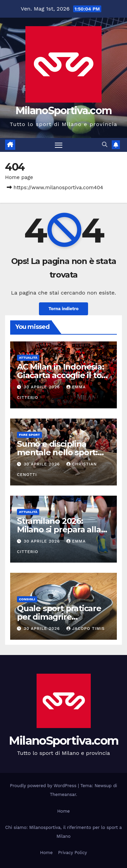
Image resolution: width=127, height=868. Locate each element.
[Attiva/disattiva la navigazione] (59, 145)
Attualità (28, 358)
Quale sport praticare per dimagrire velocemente (59, 617)
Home (63, 811)
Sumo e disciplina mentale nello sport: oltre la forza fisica (57, 452)
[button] (105, 145)
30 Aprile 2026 (43, 387)
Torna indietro (63, 309)
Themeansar (63, 794)
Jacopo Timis (86, 628)
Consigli (27, 599)
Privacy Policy (72, 853)
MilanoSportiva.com (63, 111)
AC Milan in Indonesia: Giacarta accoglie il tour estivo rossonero (63, 375)
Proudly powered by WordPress (44, 786)
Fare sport (29, 435)
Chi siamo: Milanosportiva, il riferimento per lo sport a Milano (63, 832)
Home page (19, 177)
